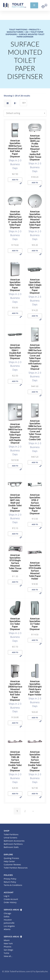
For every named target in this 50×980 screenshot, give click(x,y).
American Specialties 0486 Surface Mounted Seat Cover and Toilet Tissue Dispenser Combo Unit (35, 430)
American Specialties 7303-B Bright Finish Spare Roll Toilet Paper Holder (35, 688)
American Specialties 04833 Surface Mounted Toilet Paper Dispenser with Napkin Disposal (15, 433)
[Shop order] (25, 113)
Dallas (7, 916)
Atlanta (7, 929)
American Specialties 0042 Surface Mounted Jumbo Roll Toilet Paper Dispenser (35, 219)
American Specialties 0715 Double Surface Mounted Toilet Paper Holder (35, 571)
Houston (8, 920)
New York (8, 943)
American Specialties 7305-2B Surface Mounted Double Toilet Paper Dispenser (15, 761)
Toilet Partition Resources (16, 868)
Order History (10, 902)
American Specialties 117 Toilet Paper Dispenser (35, 624)
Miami (7, 940)
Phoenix (8, 947)
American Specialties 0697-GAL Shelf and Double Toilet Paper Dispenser (15, 503)
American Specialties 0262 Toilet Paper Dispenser (15, 285)
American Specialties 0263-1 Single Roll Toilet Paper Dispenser (35, 286)
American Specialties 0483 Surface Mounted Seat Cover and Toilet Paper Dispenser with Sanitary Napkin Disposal (35, 357)
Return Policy (10, 882)
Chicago (7, 913)
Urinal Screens (10, 838)
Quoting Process (11, 858)
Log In (7, 896)
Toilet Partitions (15, 5)
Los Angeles (9, 926)
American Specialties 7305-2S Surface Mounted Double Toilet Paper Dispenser (35, 761)
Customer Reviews (12, 864)
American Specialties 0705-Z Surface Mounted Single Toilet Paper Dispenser (35, 504)
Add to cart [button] (15, 180)
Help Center (9, 861)
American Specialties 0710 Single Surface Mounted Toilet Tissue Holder (15, 563)
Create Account (11, 899)
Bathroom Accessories (14, 841)
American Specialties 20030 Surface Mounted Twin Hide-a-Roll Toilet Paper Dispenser (15, 691)
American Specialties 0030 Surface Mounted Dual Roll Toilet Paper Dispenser (15, 148)
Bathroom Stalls (11, 847)
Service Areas (13, 910)
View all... (8, 956)
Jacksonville (9, 923)
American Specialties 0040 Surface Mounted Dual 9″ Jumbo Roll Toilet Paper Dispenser (15, 219)
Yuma (6, 953)
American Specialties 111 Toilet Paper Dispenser (15, 624)
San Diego (8, 950)
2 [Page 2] (25, 811)
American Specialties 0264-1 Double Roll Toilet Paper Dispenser (15, 352)
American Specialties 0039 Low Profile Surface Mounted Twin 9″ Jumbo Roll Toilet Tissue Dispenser (35, 148)
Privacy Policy (10, 879)
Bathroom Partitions (13, 844)
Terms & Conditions (13, 885)
